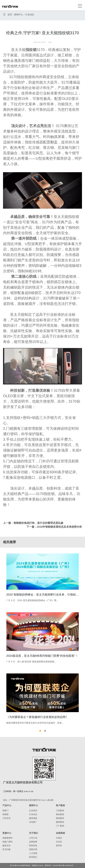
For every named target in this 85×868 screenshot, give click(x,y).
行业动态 (30, 15)
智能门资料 (7, 842)
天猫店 (59, 838)
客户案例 (60, 805)
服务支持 (6, 846)
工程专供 (6, 818)
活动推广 (33, 822)
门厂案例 (60, 826)
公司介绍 (33, 838)
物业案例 (60, 814)
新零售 (59, 846)
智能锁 (5, 814)
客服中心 (7, 833)
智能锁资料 (7, 838)
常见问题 (6, 849)
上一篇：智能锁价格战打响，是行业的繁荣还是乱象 (33, 523)
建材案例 (60, 822)
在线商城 (60, 833)
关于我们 (34, 833)
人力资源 (33, 853)
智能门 (5, 811)
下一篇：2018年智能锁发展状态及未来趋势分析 (54, 527)
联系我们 (33, 857)
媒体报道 (33, 818)
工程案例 (60, 811)
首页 (10, 15)
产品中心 (7, 805)
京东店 (59, 842)
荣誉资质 (33, 846)
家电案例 (60, 818)
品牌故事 (33, 842)
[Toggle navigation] (80, 6)
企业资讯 (33, 811)
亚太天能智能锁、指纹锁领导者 (10, 6)
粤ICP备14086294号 (66, 865)
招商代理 (33, 849)
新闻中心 (19, 15)
